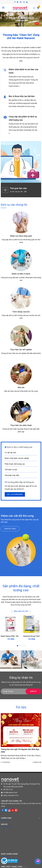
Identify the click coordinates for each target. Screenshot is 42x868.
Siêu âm (21, 387)
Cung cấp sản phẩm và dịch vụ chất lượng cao (23, 118)
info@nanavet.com (10, 792)
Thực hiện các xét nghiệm (21, 350)
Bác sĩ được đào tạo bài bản (22, 96)
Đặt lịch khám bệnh (15, 494)
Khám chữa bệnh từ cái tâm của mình (23, 71)
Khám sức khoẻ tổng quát (21, 236)
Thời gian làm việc (18, 188)
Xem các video (10, 529)
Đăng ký (33, 691)
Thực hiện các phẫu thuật (21, 425)
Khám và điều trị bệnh (21, 274)
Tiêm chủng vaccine (21, 312)
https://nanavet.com (11, 795)
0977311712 (8, 790)
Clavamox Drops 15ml (31, 636)
